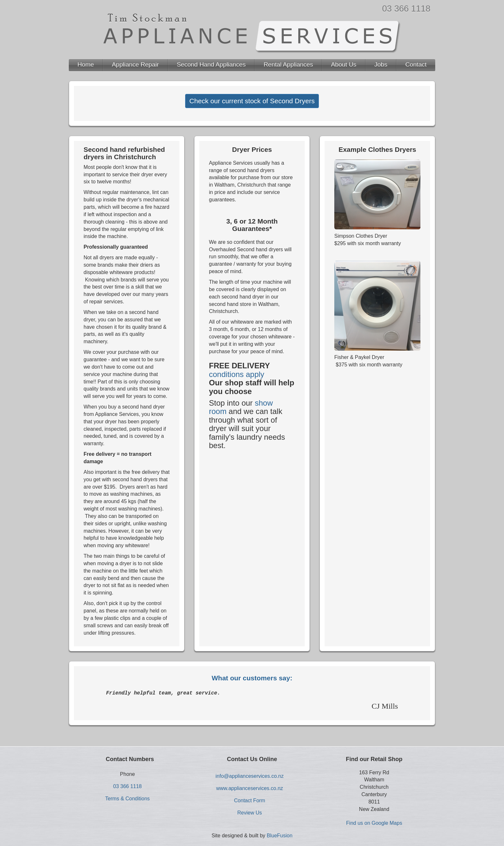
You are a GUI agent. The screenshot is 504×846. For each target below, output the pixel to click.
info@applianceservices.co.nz (250, 776)
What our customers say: (252, 678)
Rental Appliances (288, 64)
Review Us (249, 813)
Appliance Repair (135, 64)
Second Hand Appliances (211, 64)
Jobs (381, 64)
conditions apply (237, 374)
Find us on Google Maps (374, 823)
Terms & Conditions (127, 799)
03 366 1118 (406, 9)
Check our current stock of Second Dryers (252, 101)
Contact (416, 64)
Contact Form (250, 800)
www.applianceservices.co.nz (249, 788)
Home (86, 64)
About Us (344, 64)
